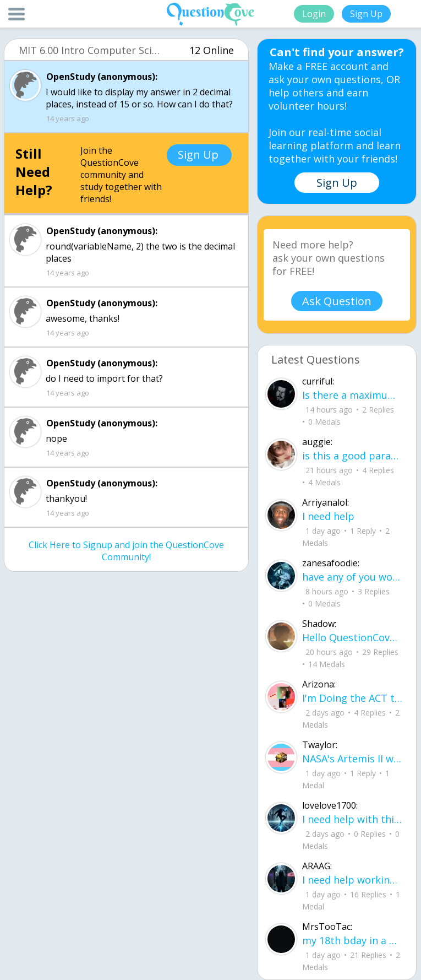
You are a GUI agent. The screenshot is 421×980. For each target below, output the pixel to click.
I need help (328, 516)
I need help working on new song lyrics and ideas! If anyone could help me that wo (352, 880)
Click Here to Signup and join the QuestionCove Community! (126, 551)
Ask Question (337, 301)
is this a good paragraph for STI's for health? (352, 456)
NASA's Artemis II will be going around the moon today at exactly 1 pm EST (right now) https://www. (352, 759)
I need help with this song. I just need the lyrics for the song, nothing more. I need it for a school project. (352, 819)
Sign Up (366, 14)
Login (314, 14)
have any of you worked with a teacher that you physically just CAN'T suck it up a (352, 577)
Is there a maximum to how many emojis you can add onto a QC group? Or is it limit (352, 395)
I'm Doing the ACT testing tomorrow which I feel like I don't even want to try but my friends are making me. (352, 698)
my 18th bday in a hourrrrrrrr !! (352, 940)
